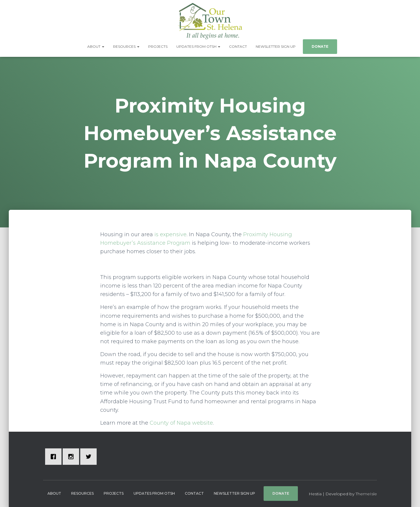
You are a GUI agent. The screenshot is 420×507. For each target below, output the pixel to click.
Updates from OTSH (198, 46)
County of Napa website (181, 423)
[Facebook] (55, 457)
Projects (158, 46)
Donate (320, 46)
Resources (126, 46)
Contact (238, 46)
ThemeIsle (366, 494)
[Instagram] (72, 457)
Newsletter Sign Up (276, 46)
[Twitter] (90, 457)
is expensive (170, 234)
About (96, 46)
